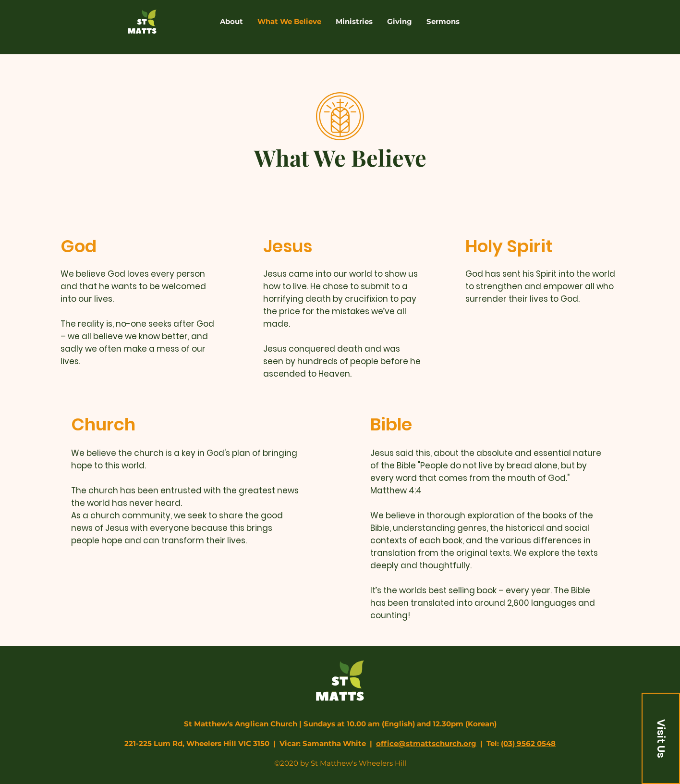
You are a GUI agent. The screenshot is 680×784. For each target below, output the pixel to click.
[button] (661, 738)
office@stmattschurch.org (426, 743)
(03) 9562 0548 (528, 743)
